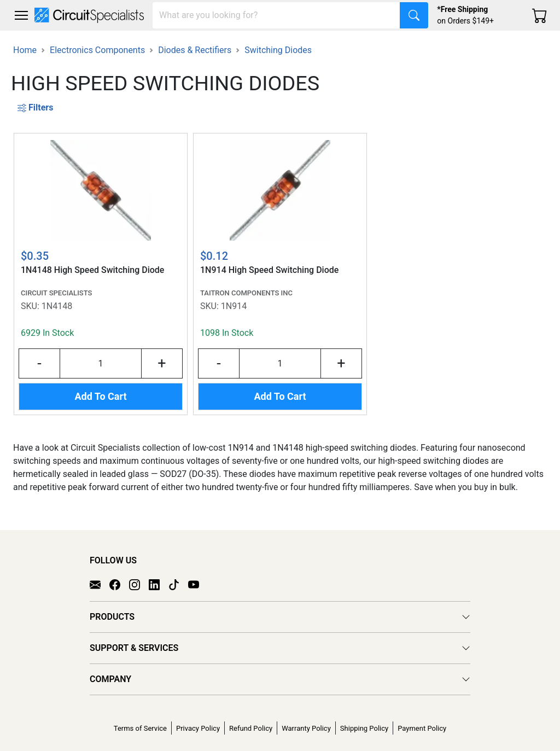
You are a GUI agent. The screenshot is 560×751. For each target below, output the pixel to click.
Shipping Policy (364, 728)
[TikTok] (178, 584)
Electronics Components (97, 50)
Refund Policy (251, 728)
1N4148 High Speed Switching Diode (92, 270)
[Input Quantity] (101, 363)
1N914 (234, 306)
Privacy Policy (198, 728)
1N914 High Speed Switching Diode (269, 270)
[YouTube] (198, 584)
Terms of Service (140, 728)
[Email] (100, 584)
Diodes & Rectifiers (195, 50)
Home (25, 50)
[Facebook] (119, 584)
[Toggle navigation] (21, 15)
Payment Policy (422, 728)
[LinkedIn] (159, 584)
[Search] (276, 15)
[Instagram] (139, 584)
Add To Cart (100, 396)
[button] (21, 15)
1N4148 (57, 306)
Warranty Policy (306, 728)
